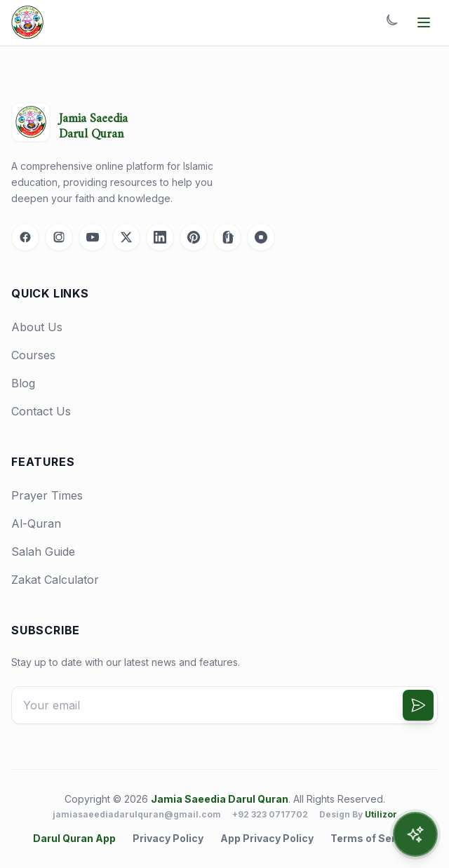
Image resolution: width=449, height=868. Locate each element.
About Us (37, 327)
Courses (33, 355)
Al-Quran (36, 523)
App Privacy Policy (267, 838)
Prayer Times (47, 495)
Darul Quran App (74, 838)
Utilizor (381, 814)
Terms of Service (374, 838)
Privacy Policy (168, 838)
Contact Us (41, 411)
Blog (23, 383)
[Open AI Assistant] (415, 834)
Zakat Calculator (55, 580)
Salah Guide (43, 552)
